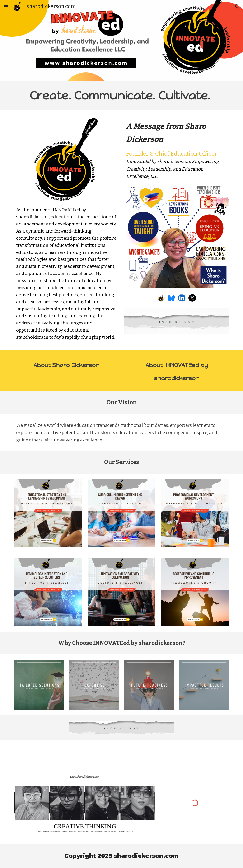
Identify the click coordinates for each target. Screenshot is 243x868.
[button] (6, 7)
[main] (122, 95)
